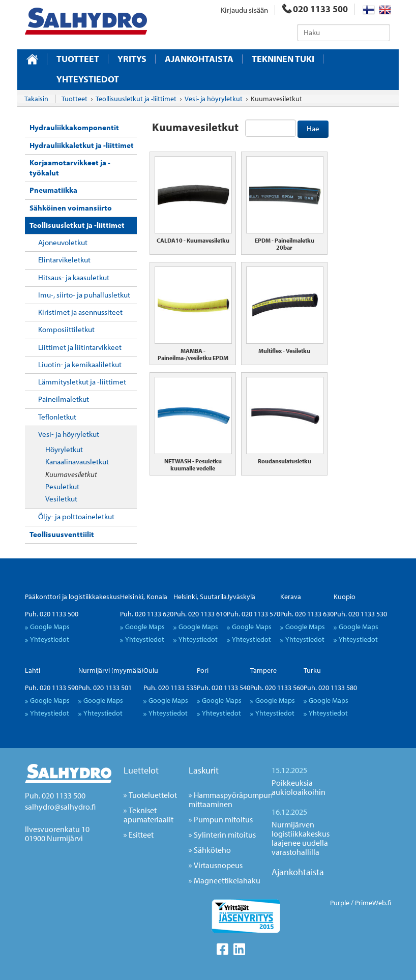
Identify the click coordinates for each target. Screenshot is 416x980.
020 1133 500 (315, 9)
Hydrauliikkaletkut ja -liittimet (82, 145)
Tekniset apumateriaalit (148, 815)
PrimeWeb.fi (373, 903)
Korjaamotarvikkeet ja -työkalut (70, 168)
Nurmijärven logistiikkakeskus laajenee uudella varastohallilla (301, 838)
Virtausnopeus (218, 865)
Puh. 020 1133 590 (52, 688)
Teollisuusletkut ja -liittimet (77, 225)
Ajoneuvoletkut (63, 242)
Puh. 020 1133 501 (105, 688)
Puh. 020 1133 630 (307, 614)
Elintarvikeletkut (64, 260)
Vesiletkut (61, 499)
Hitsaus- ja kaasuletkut (74, 277)
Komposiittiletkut (66, 329)
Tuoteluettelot (153, 795)
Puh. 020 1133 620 (147, 614)
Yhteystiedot (88, 79)
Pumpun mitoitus (223, 819)
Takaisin (36, 99)
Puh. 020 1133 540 (224, 688)
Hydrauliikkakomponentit (74, 127)
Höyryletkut (64, 449)
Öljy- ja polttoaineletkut (76, 516)
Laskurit (204, 770)
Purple (340, 903)
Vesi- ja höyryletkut (69, 434)
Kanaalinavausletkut (77, 462)
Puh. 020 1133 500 (52, 614)
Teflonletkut (57, 417)
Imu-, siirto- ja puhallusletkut (84, 295)
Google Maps (50, 627)
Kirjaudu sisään (244, 10)
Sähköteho (212, 850)
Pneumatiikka (53, 190)
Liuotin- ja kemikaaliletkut (80, 364)
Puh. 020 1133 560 (277, 688)
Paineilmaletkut (64, 399)
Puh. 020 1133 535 (170, 688)
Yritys (132, 59)
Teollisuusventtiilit (62, 534)
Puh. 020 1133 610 (200, 614)
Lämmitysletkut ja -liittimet (82, 382)
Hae (313, 128)
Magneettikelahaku (227, 880)
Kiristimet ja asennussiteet (80, 312)
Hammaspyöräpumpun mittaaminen (231, 799)
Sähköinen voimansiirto (71, 208)
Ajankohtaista (199, 59)
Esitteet (141, 835)
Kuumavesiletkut (71, 474)
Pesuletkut (62, 486)
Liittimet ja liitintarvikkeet (80, 347)
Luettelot (141, 770)
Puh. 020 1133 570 (254, 614)
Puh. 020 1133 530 (360, 614)
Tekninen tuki (283, 59)
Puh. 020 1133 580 (330, 688)
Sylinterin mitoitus (225, 835)
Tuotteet (78, 59)
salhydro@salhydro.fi (60, 807)
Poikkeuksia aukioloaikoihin (299, 787)
